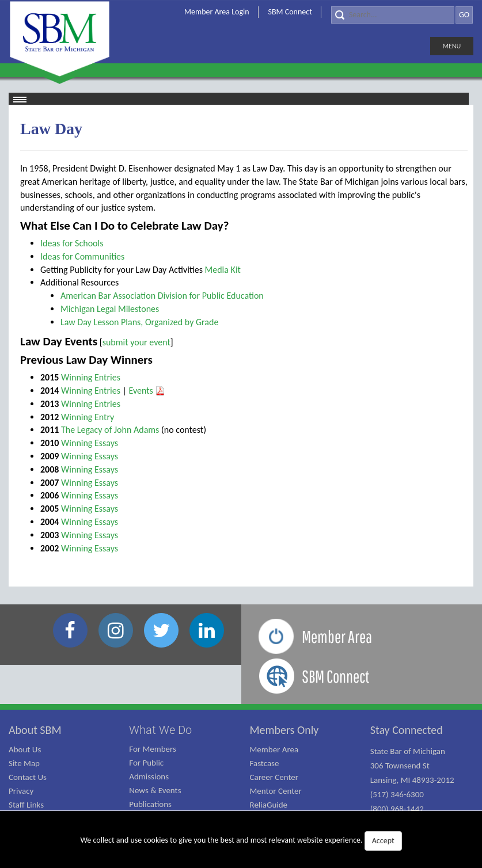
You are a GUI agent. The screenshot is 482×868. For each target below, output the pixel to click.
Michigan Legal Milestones (110, 309)
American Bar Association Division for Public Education (162, 296)
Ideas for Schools (72, 243)
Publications (150, 804)
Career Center (274, 777)
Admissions (149, 776)
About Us (25, 749)
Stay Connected (407, 730)
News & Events (155, 790)
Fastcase (265, 763)
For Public (146, 763)
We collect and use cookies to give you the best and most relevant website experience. (241, 841)
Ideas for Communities (82, 256)
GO (464, 15)
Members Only (284, 730)
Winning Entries (91, 377)
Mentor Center (276, 791)
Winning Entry (88, 417)
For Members (153, 749)
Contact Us (28, 777)
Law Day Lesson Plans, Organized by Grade (139, 322)
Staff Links (26, 805)
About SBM (35, 730)
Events (147, 391)
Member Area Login (217, 12)
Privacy (21, 791)
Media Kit (223, 270)
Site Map (24, 763)
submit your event (136, 342)
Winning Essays (90, 443)
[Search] (393, 15)
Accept (383, 841)
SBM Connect (290, 12)
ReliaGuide (269, 805)
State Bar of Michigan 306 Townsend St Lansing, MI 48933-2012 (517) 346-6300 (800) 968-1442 (412, 780)
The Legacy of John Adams (110, 430)
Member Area (274, 749)
